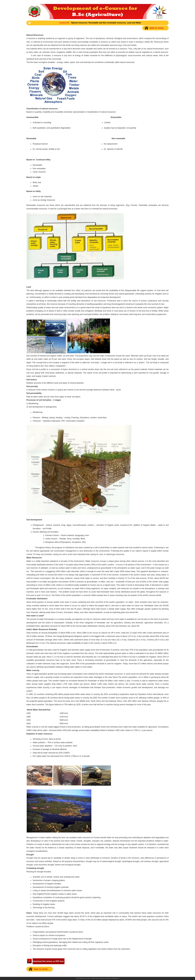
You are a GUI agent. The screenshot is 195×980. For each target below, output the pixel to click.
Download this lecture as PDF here (48, 961)
